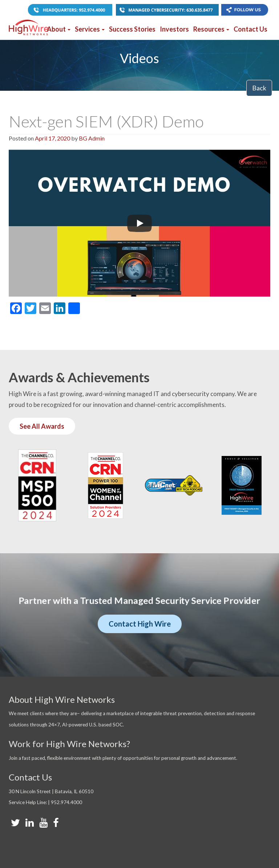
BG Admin (92, 138)
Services (90, 29)
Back (259, 88)
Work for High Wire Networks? (69, 744)
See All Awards (42, 426)
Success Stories (132, 29)
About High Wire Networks (62, 699)
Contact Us (250, 29)
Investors (174, 29)
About (59, 29)
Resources (211, 29)
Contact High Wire (140, 624)
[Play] (139, 223)
